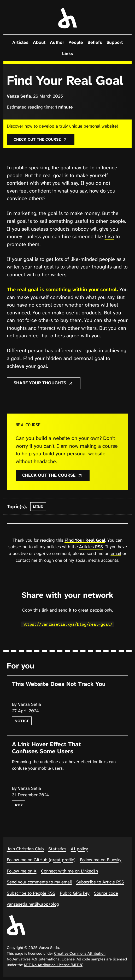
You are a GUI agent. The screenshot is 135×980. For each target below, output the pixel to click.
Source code (106, 893)
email (116, 553)
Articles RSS (91, 547)
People (76, 42)
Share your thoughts (43, 383)
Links (68, 53)
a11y (19, 805)
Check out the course (40, 139)
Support (115, 42)
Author (57, 42)
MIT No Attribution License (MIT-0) (54, 965)
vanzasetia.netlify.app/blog (33, 904)
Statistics (57, 849)
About (39, 42)
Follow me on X (22, 871)
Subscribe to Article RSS (100, 882)
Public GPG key (75, 893)
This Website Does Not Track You (59, 684)
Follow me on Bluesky (101, 860)
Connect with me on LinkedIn (69, 871)
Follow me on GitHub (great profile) (41, 860)
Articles (20, 42)
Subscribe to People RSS (31, 893)
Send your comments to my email (39, 882)
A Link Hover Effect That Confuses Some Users (46, 748)
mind (38, 507)
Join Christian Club (25, 849)
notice (22, 721)
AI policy (79, 849)
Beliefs (95, 42)
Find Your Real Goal (85, 540)
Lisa (109, 237)
